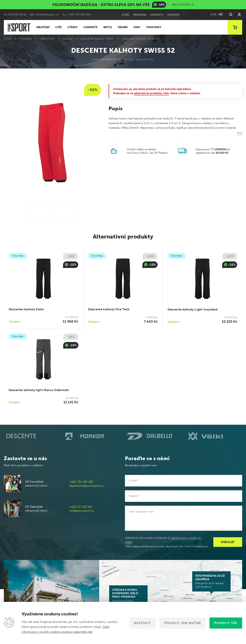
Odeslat (228, 542)
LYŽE (59, 27)
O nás (126, 15)
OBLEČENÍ (43, 27)
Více (239, 133)
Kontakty (157, 15)
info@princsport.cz (47, 15)
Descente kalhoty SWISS (97, 39)
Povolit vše (226, 623)
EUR (213, 15)
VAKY (137, 27)
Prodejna (140, 15)
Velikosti (173, 15)
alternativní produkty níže (151, 93)
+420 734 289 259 (79, 15)
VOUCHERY (154, 27)
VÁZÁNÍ (123, 27)
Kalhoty (67, 39)
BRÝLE (108, 27)
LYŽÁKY (73, 27)
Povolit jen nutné (183, 623)
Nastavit (142, 623)
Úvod (8, 39)
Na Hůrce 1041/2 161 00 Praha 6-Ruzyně (128, 597)
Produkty (25, 39)
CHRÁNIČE (91, 27)
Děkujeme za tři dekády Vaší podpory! (211, 581)
